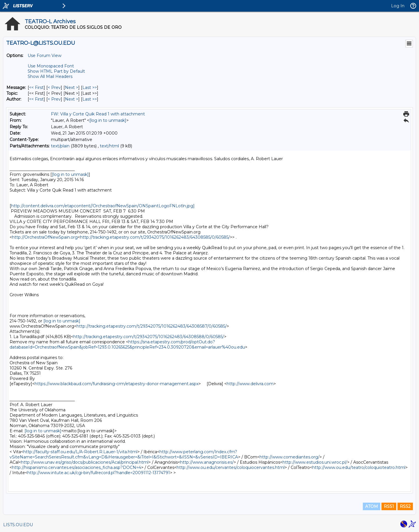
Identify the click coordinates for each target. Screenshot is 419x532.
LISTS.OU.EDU (18, 525)
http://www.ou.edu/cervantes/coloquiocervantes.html (231, 467)
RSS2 (405, 506)
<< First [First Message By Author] (36, 99)
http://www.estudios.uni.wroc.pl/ (315, 462)
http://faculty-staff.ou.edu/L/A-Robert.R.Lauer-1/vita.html (80, 452)
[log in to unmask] (108, 120)
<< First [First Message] (36, 88)
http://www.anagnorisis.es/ (207, 462)
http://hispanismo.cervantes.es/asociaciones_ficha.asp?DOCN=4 (77, 467)
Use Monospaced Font (51, 66)
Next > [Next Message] (72, 88)
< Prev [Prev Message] (54, 88)
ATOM (372, 506)
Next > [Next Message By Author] (72, 99)
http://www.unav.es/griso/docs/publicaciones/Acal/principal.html (85, 462)
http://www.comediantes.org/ (290, 457)
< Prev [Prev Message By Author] (54, 99)
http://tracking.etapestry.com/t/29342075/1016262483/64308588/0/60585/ (149, 337)
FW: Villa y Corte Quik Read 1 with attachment (98, 114)
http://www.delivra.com (250, 384)
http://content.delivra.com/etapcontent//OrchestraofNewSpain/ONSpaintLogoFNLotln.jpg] (103, 206)
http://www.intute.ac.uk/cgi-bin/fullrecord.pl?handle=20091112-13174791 (99, 473)
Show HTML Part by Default (56, 71)
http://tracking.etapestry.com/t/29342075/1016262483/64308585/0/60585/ (155, 237)
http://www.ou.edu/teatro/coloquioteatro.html (359, 467)
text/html (109, 146)
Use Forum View (45, 56)
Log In (398, 6)
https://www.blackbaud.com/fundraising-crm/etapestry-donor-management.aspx (117, 384)
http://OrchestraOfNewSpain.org (45, 237)
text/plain (60, 146)
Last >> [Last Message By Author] (90, 99)
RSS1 (389, 506)
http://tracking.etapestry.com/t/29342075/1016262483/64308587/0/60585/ (152, 326)
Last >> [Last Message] (90, 88)
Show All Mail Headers (50, 76)
